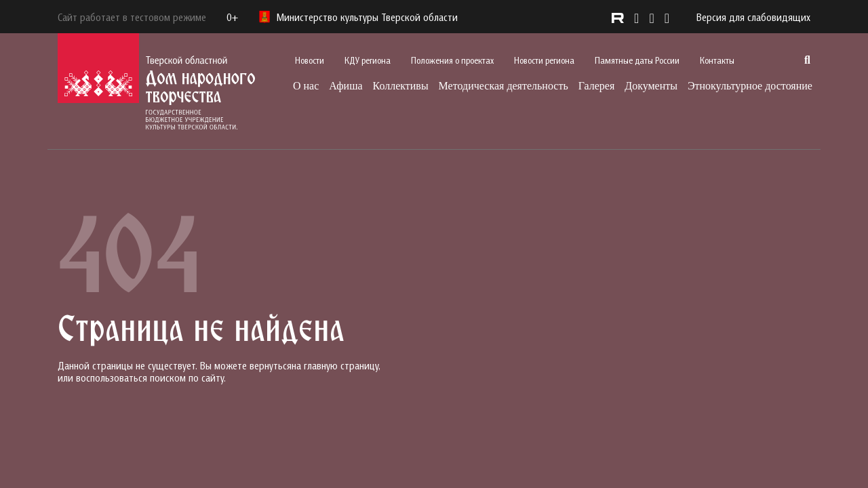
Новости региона (544, 60)
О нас (306, 86)
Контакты (717, 60)
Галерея (597, 86)
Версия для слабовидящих (753, 17)
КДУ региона (368, 60)
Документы (651, 86)
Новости (310, 60)
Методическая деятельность (504, 86)
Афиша (346, 86)
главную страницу (341, 365)
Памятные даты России (637, 60)
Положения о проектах (452, 60)
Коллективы (401, 86)
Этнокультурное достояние (750, 86)
